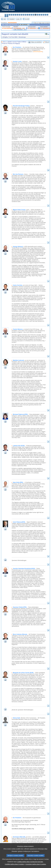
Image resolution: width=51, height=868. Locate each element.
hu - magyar (33, 15)
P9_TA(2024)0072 (45, 28)
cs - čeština (9, 15)
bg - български (5, 15)
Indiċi (4, 19)
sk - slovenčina (45, 15)
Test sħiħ (27, 19)
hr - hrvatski (25, 15)
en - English (19, 15)
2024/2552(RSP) (12, 23)
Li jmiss (18, 19)
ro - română (43, 15)
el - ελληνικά (17, 15)
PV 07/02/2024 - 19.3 (19, 28)
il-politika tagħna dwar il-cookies (14, 864)
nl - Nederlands (37, 15)
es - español (7, 15)
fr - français (21, 15)
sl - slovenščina (47, 15)
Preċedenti (12, 19)
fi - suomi (5, 16)
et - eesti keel (15, 15)
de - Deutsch (13, 15)
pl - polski (39, 15)
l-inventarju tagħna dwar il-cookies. (36, 864)
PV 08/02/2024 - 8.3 (33, 28)
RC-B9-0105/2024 (7, 28)
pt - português (41, 15)
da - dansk (11, 15)
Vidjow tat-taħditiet (36, 42)
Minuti (47, 42)
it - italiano (27, 15)
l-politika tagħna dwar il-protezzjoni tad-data (30, 862)
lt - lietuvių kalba (31, 15)
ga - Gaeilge (23, 15)
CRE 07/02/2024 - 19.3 (20, 30)
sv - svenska (7, 16)
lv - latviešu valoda (29, 15)
